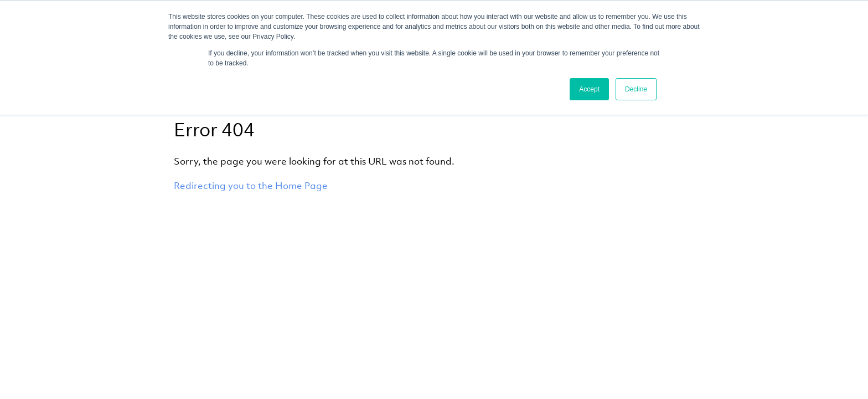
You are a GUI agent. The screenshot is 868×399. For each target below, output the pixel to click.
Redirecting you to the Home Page (251, 186)
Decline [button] (636, 89)
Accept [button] (589, 89)
